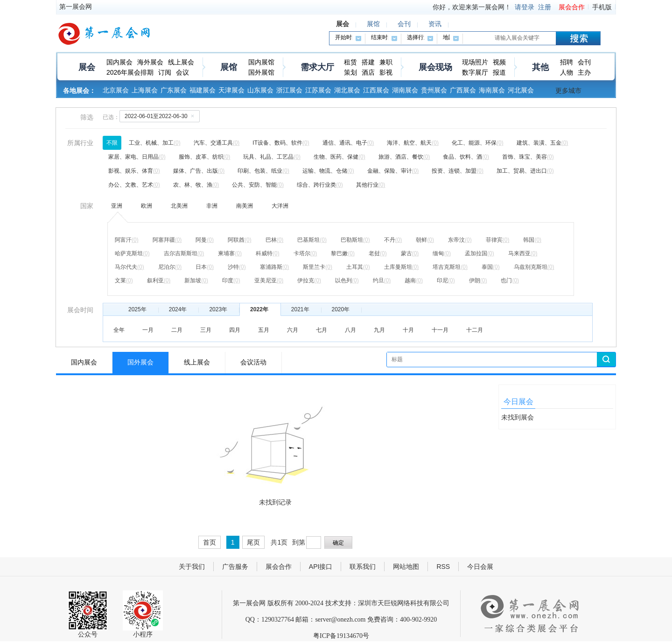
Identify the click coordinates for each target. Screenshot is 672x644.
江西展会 (376, 90)
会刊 (584, 62)
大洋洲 (280, 206)
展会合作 (572, 7)
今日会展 (480, 567)
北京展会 (116, 90)
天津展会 (231, 90)
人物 (567, 72)
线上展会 (181, 62)
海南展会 (492, 90)
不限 (112, 143)
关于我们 (192, 567)
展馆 (229, 67)
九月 (379, 330)
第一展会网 (76, 7)
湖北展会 (347, 90)
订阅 (165, 72)
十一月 (440, 330)
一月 (148, 330)
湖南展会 (405, 90)
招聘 (567, 62)
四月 (235, 330)
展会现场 (435, 67)
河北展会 (521, 90)
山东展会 (260, 90)
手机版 (602, 7)
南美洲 (245, 206)
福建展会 (203, 90)
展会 (87, 67)
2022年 (259, 309)
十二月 (475, 330)
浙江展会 (289, 90)
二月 (177, 330)
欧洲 (147, 206)
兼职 (386, 62)
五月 (264, 330)
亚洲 (117, 206)
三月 (206, 330)
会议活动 (253, 362)
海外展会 (150, 62)
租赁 (350, 62)
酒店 (368, 72)
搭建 (368, 62)
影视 (386, 72)
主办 (584, 72)
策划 (350, 72)
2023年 (218, 309)
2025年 (137, 309)
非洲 (212, 206)
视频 (499, 62)
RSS (443, 567)
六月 (293, 330)
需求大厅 (317, 67)
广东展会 (174, 90)
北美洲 (179, 206)
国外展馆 (261, 72)
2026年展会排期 (130, 72)
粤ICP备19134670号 (341, 636)
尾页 (253, 542)
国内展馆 (261, 62)
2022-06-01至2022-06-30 (161, 116)
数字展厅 (475, 72)
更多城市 (568, 91)
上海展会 (145, 90)
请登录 (525, 7)
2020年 (341, 309)
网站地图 (406, 567)
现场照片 (475, 62)
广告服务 (235, 567)
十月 (408, 330)
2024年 (178, 309)
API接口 (321, 567)
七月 (322, 330)
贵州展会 (434, 90)
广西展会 (463, 90)
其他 (540, 67)
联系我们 (363, 567)
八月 (350, 330)
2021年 (300, 309)
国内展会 (119, 62)
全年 (119, 330)
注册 (545, 7)
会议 (182, 72)
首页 (210, 542)
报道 (499, 72)
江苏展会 (318, 90)
